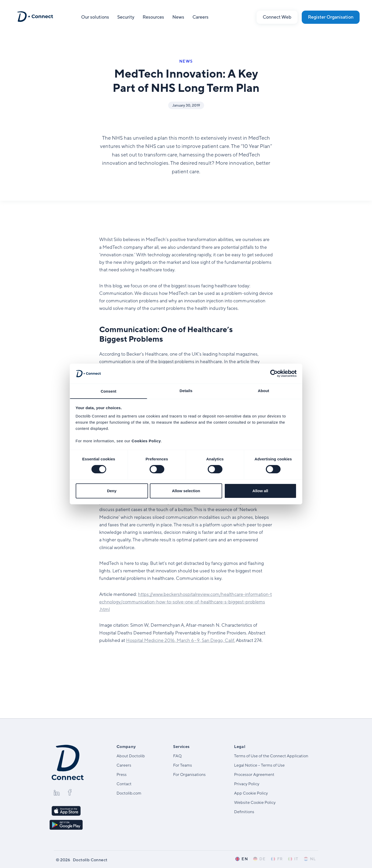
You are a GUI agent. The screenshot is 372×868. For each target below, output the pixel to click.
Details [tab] (186, 390)
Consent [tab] (109, 391)
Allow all (260, 491)
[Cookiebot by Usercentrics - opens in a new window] (274, 373)
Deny (112, 491)
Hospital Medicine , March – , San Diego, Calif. (181, 640)
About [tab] (263, 390)
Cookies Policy (146, 441)
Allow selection (186, 491)
